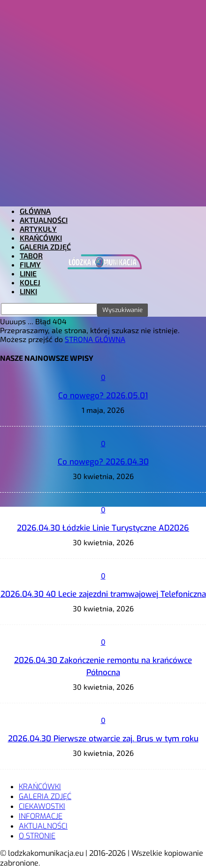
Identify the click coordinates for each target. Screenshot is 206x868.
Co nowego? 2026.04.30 (103, 462)
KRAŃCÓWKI (41, 238)
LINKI (28, 291)
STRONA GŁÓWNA (95, 339)
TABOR (31, 255)
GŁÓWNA (35, 211)
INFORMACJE (41, 816)
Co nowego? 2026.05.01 (103, 396)
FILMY (30, 264)
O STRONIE (37, 836)
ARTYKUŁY (38, 229)
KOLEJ (30, 282)
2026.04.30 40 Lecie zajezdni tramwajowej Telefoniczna (103, 594)
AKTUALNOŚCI (44, 220)
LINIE (28, 273)
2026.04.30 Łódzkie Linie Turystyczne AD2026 (103, 528)
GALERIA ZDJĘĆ (45, 247)
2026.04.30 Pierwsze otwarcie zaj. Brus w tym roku (103, 739)
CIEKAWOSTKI (42, 806)
